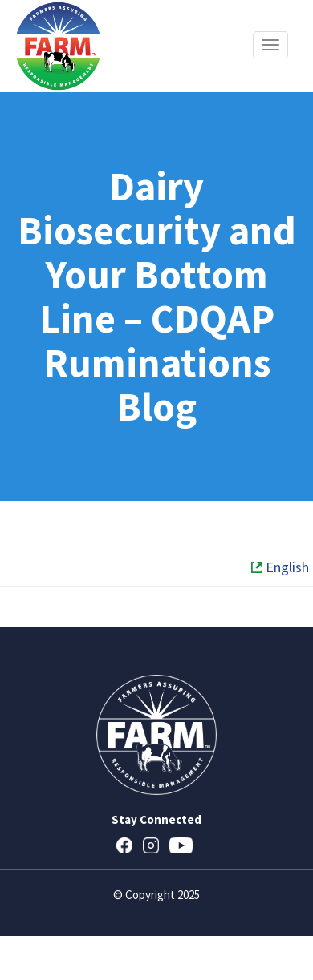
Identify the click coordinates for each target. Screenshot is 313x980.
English (280, 567)
